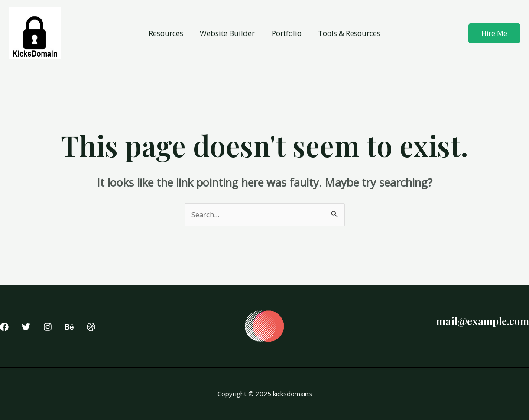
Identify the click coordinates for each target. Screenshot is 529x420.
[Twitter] (26, 327)
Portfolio (286, 33)
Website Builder (229, 33)
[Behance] (69, 327)
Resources (169, 33)
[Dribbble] (91, 327)
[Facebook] (4, 327)
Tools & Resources (347, 33)
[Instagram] (48, 327)
